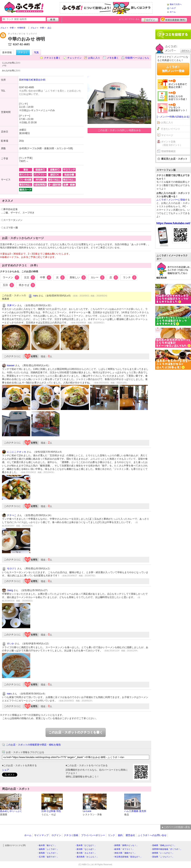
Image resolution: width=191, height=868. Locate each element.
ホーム (173, 12)
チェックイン (74, 58)
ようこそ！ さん (129, 19)
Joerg (10, 590)
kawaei (11, 365)
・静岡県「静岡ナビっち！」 (125, 845)
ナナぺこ (12, 515)
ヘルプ (173, 8)
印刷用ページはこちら (137, 58)
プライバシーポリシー (93, 835)
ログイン (150, 19)
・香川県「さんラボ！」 (86, 853)
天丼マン (12, 305)
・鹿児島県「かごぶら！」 (87, 857)
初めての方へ (176, 4)
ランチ (130, 277)
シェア (6, 770)
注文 (30, 277)
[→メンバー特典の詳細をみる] (173, 117)
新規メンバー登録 (174, 19)
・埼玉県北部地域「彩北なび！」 (127, 857)
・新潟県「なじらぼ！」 (86, 849)
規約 (120, 835)
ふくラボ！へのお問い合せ (152, 835)
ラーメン (11, 277)
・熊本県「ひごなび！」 (86, 845)
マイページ (167, 135)
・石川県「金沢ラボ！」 (48, 857)
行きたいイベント (171, 129)
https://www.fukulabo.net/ (173, 223)
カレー (98, 277)
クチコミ (23, 52)
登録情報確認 (168, 151)
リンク (111, 835)
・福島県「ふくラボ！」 (48, 849)
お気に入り (94, 58)
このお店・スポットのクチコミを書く (76, 732)
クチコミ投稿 (71, 835)
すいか (11, 644)
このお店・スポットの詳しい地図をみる (119, 130)
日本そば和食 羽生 (51, 811)
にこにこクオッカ (17, 452)
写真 (36, 52)
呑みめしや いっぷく (11, 811)
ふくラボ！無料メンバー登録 (173, 69)
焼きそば (27, 285)
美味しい (78, 277)
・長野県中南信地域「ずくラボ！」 (166, 849)
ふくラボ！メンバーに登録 (171, 200)
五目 (8, 285)
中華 (46, 277)
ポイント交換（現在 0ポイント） (172, 143)
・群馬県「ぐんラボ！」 (48, 853)
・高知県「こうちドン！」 (162, 857)
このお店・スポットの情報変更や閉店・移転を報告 (33, 745)
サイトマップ (41, 835)
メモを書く (113, 58)
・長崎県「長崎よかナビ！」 (163, 845)
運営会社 (130, 835)
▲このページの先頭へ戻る (176, 827)
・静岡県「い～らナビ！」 (162, 853)
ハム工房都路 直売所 (135, 811)
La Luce (87, 811)
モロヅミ (12, 569)
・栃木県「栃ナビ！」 (47, 845)
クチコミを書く (52, 58)
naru (36, 296)
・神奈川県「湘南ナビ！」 (124, 853)
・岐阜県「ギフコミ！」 (123, 849)
